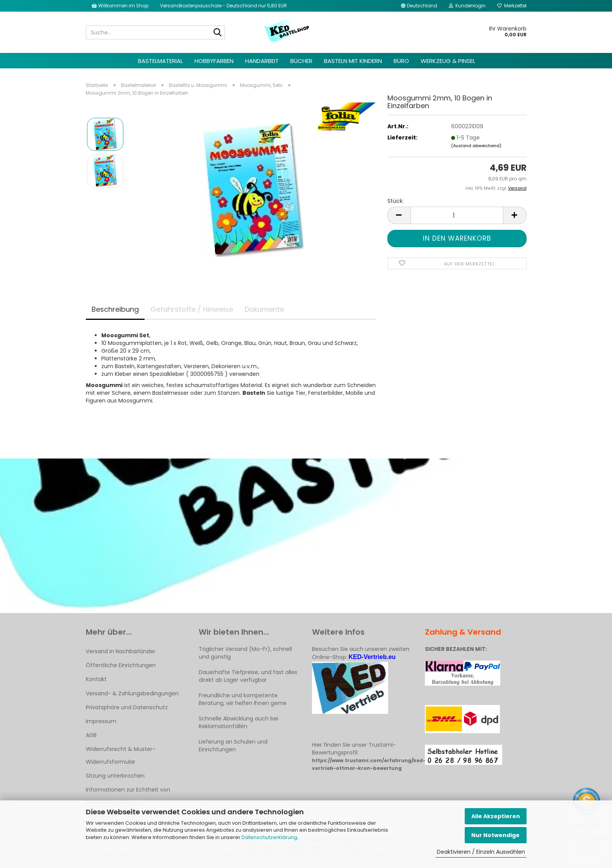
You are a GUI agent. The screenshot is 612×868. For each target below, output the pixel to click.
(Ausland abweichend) (476, 146)
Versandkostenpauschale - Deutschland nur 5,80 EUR (223, 6)
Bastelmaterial (160, 61)
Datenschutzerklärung (269, 837)
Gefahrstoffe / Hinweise (192, 309)
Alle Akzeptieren (496, 816)
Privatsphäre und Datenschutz (127, 707)
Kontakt (96, 679)
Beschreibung (115, 309)
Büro (401, 61)
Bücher (301, 61)
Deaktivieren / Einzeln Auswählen (481, 852)
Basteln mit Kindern (353, 61)
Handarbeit (262, 61)
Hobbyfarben (214, 61)
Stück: (395, 201)
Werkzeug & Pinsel (448, 61)
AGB (91, 735)
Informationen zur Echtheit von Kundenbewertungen (128, 796)
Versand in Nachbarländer (121, 651)
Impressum (101, 721)
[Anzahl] (457, 215)
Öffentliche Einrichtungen (121, 665)
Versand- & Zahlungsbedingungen (132, 693)
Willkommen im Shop (120, 6)
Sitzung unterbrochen (115, 776)
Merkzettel (512, 6)
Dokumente (264, 309)
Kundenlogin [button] (467, 6)
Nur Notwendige (495, 835)
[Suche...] (218, 33)
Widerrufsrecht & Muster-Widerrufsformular (121, 755)
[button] (419, 6)
